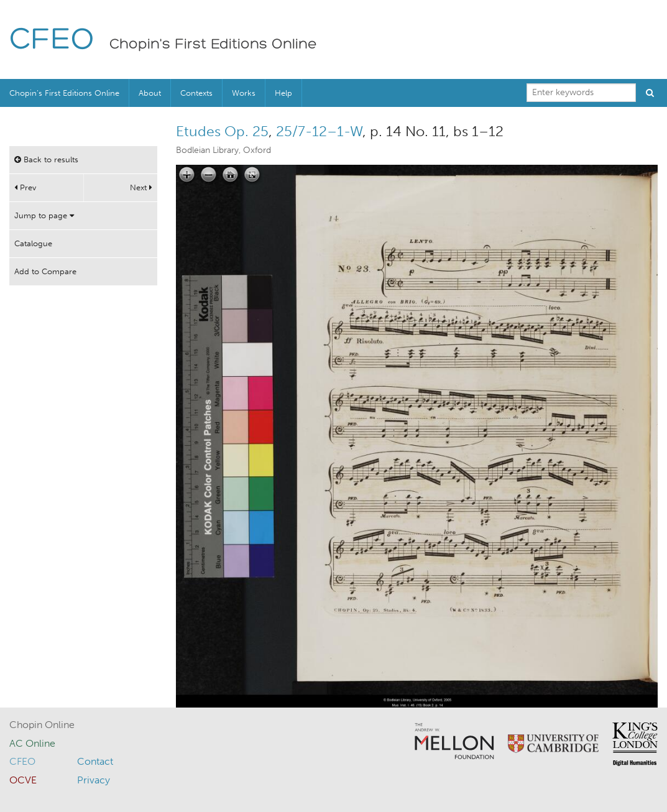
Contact (95, 761)
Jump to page (44, 215)
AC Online (32, 743)
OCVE (23, 780)
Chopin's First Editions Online (213, 45)
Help (283, 93)
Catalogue (33, 243)
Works (244, 93)
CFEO (52, 41)
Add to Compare (45, 271)
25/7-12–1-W (319, 131)
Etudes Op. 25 (222, 131)
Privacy (94, 780)
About (150, 93)
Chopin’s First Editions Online (64, 93)
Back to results (46, 159)
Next (141, 187)
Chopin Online (42, 725)
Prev (25, 187)
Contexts (196, 93)
